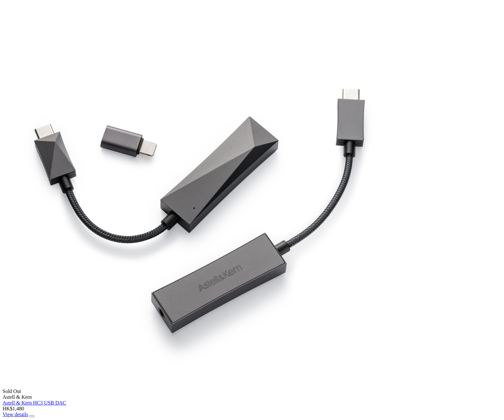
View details (15, 414)
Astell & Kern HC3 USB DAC (34, 403)
